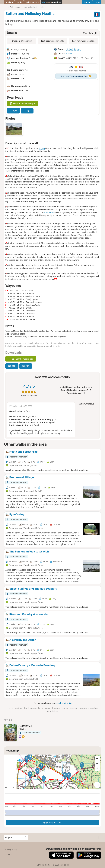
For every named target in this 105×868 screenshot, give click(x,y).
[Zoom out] (97, 763)
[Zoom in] (97, 758)
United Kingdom (74, 49)
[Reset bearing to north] (97, 768)
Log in (97, 2)
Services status (44, 865)
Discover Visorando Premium (76, 76)
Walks (19, 2)
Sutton (69, 53)
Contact (8, 854)
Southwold (49, 212)
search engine (63, 703)
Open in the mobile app (22, 104)
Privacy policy (11, 849)
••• (5, 7)
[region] (52, 772)
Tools (9, 2)
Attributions (9, 787)
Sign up (87, 2)
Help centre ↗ (32, 2)
